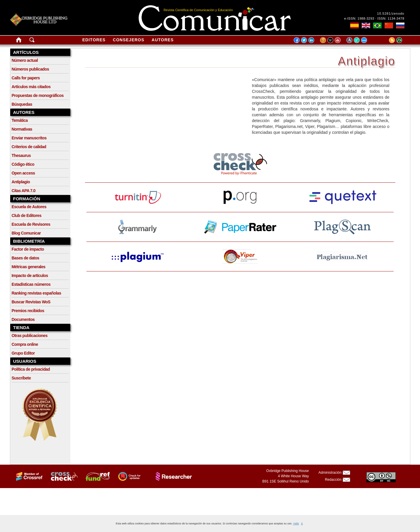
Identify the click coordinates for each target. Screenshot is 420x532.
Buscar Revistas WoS (31, 302)
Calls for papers (26, 78)
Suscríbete (21, 378)
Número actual (25, 60)
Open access (23, 173)
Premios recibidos (28, 311)
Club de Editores (27, 215)
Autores (163, 40)
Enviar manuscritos (29, 138)
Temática (20, 120)
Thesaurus (21, 155)
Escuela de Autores (29, 207)
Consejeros (129, 40)
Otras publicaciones (30, 336)
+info (296, 524)
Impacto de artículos (30, 276)
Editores (94, 40)
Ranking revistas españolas (36, 293)
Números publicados (30, 69)
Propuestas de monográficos (38, 95)
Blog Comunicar (26, 233)
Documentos (23, 319)
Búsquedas (22, 104)
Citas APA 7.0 (24, 191)
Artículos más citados (31, 87)
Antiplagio (21, 182)
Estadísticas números (31, 284)
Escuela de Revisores (31, 224)
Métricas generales (29, 267)
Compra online (25, 344)
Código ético (23, 164)
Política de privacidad (31, 369)
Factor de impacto (28, 249)
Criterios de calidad (29, 147)
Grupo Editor (23, 353)
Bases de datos (25, 258)
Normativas (22, 129)
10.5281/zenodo (391, 13)
